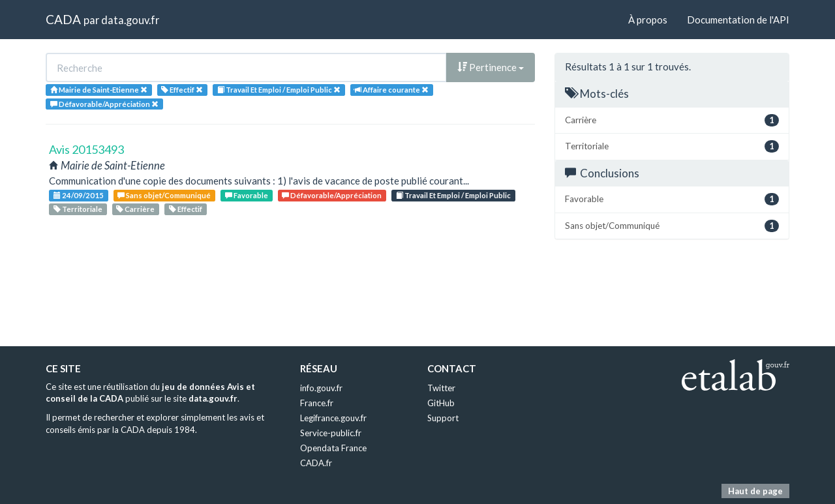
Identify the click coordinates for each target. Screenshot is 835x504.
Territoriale (78, 209)
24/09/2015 (79, 195)
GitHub (441, 403)
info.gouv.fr (321, 388)
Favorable (247, 195)
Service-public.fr (331, 433)
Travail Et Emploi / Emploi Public (453, 195)
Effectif (186, 209)
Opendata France (333, 448)
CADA (63, 19)
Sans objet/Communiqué (164, 195)
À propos (648, 20)
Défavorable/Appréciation (332, 195)
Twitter (441, 388)
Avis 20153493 (86, 149)
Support (443, 418)
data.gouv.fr (130, 20)
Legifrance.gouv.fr (333, 418)
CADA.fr (316, 463)
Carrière (135, 209)
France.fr (317, 403)
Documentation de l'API (738, 20)
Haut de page (755, 491)
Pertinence (491, 67)
